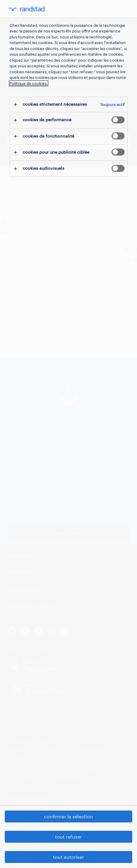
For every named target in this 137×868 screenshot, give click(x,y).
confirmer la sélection (68, 816)
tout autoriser (68, 857)
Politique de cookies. (29, 83)
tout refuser (68, 837)
